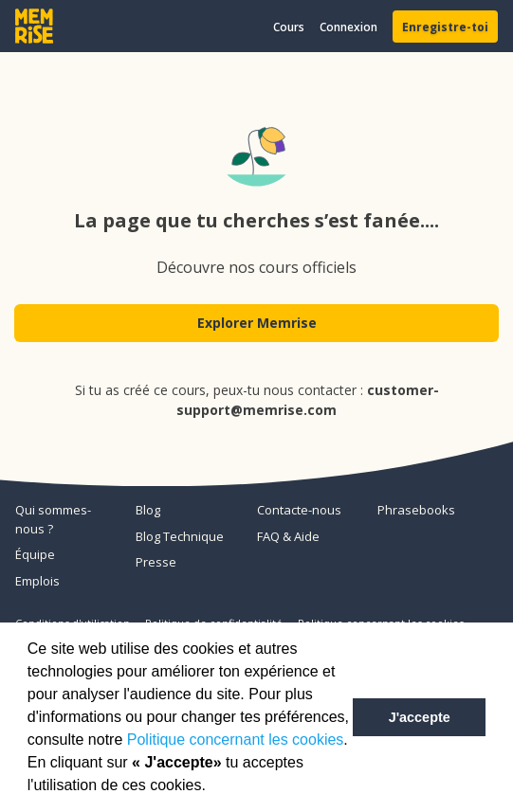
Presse (156, 562)
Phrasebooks (416, 510)
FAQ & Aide (288, 536)
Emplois (37, 581)
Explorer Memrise (257, 323)
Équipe (35, 554)
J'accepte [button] (420, 717)
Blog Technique (180, 536)
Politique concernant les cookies (236, 740)
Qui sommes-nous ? (53, 519)
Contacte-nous (299, 510)
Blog (148, 510)
